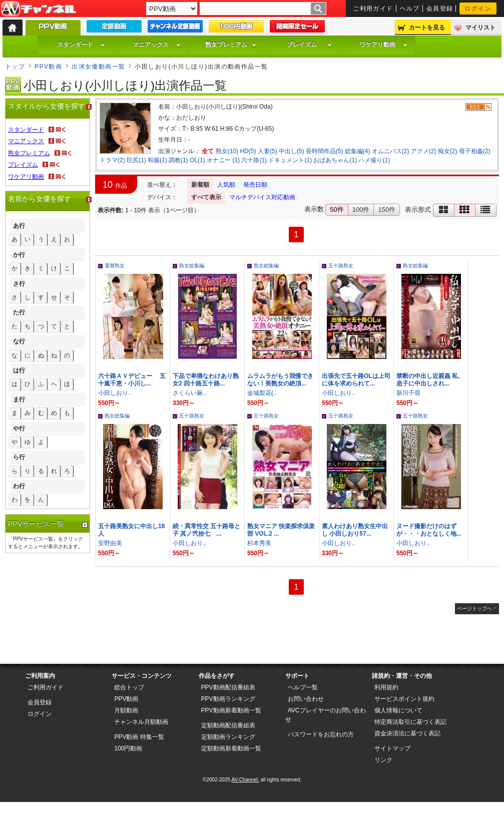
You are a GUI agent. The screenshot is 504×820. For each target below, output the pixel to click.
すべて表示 (206, 197)
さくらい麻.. (189, 393)
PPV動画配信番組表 (228, 687)
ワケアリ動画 (383, 45)
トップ (15, 67)
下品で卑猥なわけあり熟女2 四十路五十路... (206, 380)
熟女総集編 (192, 266)
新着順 (200, 185)
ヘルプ (410, 9)
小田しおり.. (115, 393)
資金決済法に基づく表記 (407, 733)
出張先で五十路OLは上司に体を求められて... (356, 380)
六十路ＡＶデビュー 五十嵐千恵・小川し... (132, 380)
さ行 (19, 284)
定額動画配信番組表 (228, 725)
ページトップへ (474, 608)
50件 (337, 210)
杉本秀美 (259, 543)
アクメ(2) (424, 151)
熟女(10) (227, 151)
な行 (19, 341)
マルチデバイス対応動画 (262, 197)
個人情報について (398, 710)
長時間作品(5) (325, 151)
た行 (19, 312)
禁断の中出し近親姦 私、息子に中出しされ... (430, 380)
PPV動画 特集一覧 (139, 737)
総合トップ (129, 687)
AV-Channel (39, 9)
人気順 (226, 185)
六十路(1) (254, 160)
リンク (383, 760)
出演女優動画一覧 (99, 67)
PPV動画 (48, 67)
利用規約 (386, 687)
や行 (19, 429)
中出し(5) (292, 151)
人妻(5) (268, 151)
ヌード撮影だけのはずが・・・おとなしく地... (429, 530)
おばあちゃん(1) (335, 160)
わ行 (19, 486)
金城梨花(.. (262, 393)
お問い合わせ (306, 699)
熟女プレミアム (231, 45)
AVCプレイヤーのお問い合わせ (326, 715)
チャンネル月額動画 (141, 722)
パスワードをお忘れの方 (321, 734)
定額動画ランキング (228, 737)
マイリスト (480, 28)
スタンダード (81, 45)
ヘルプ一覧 (303, 687)
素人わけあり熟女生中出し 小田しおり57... (355, 530)
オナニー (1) (223, 160)
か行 (19, 255)
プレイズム (309, 45)
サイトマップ (392, 748)
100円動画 (128, 748)
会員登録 (440, 9)
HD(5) (248, 151)
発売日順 (255, 185)
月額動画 (126, 710)
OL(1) (197, 160)
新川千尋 (408, 393)
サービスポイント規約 (404, 699)
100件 (361, 210)
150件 (387, 210)
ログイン (478, 9)
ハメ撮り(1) (374, 160)
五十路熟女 (341, 266)
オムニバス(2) (391, 151)
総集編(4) (358, 151)
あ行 (19, 226)
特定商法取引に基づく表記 (410, 722)
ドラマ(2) (112, 160)
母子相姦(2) (475, 151)
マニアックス (157, 45)
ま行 (19, 399)
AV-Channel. (245, 780)
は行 (19, 370)
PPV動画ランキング (228, 699)
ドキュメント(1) (290, 160)
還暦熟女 (115, 266)
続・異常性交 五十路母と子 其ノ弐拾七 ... (206, 530)
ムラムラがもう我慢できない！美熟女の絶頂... (280, 380)
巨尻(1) (136, 160)
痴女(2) (448, 151)
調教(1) (178, 160)
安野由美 (110, 543)
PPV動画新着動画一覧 (231, 710)
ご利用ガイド (373, 9)
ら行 (19, 457)
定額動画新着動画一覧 (231, 748)
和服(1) (157, 160)
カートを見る (427, 28)
